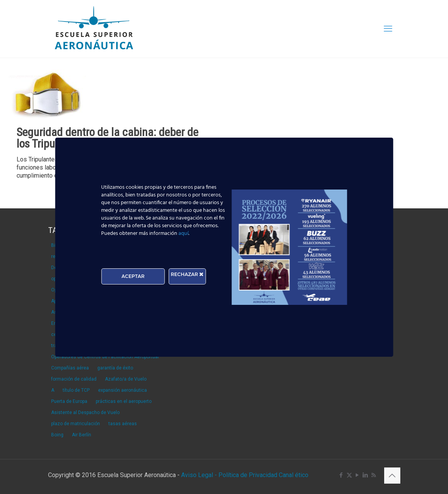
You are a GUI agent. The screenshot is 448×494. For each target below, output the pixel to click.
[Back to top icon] (392, 476)
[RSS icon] (374, 475)
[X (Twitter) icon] (349, 475)
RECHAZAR (187, 274)
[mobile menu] (388, 29)
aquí (183, 234)
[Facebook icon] (341, 475)
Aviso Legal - (199, 475)
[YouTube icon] (357, 475)
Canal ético (294, 475)
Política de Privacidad (249, 475)
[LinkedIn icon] (366, 475)
